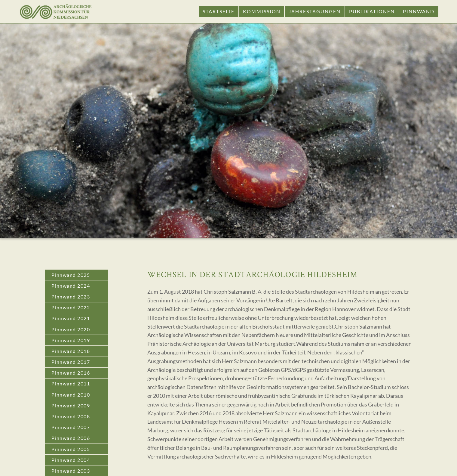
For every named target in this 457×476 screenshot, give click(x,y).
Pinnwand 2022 (71, 307)
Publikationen (372, 11)
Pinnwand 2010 (71, 395)
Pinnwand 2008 (71, 416)
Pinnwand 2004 (71, 460)
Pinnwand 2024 (71, 286)
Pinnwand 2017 (71, 362)
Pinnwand (419, 11)
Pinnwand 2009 (71, 405)
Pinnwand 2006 (71, 438)
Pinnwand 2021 (71, 318)
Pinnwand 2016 (71, 373)
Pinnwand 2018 (71, 351)
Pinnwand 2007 (71, 427)
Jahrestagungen (315, 11)
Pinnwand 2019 (71, 340)
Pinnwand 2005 (71, 449)
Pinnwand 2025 (71, 275)
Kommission (262, 11)
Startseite (219, 11)
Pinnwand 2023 (71, 297)
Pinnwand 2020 (71, 329)
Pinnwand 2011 (71, 383)
